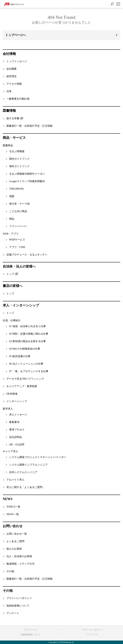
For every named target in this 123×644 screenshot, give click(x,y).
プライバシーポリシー (92, 630)
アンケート (92, 634)
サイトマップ (31, 630)
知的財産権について (31, 634)
